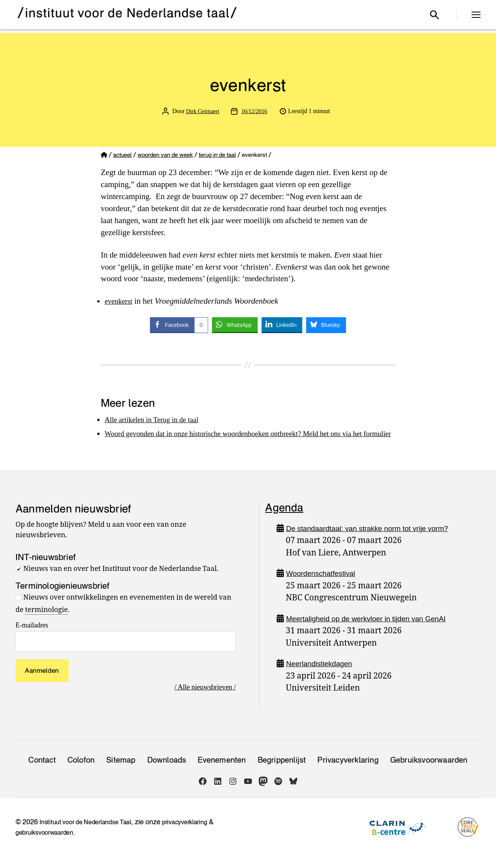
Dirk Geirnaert (202, 111)
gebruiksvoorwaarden (48, 844)
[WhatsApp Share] (235, 325)
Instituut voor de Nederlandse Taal (91, 834)
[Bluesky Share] (326, 325)
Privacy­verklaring (348, 772)
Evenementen (222, 772)
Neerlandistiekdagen (323, 675)
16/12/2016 (255, 111)
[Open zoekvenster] (434, 15)
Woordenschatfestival (325, 585)
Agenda (284, 519)
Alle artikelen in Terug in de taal (157, 419)
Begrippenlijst (282, 772)
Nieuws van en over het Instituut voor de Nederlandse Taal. (121, 581)
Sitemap (121, 772)
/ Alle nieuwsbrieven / (201, 699)
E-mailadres (32, 637)
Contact (42, 772)
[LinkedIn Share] (282, 325)
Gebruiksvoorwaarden (429, 772)
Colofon (81, 772)
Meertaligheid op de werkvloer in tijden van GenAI (376, 630)
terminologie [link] (46, 622)
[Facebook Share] (179, 325)
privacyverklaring (199, 834)
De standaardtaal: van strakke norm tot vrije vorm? (377, 540)
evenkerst (120, 301)
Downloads (167, 772)
